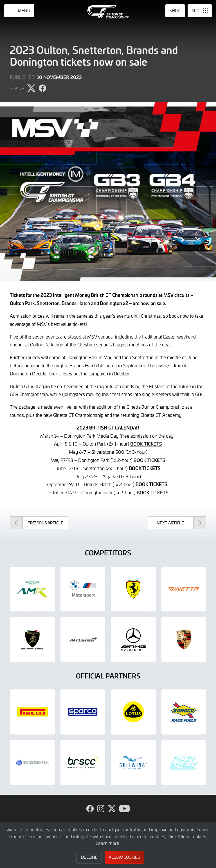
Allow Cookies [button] (124, 857)
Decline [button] (89, 857)
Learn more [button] (107, 843)
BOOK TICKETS (146, 444)
